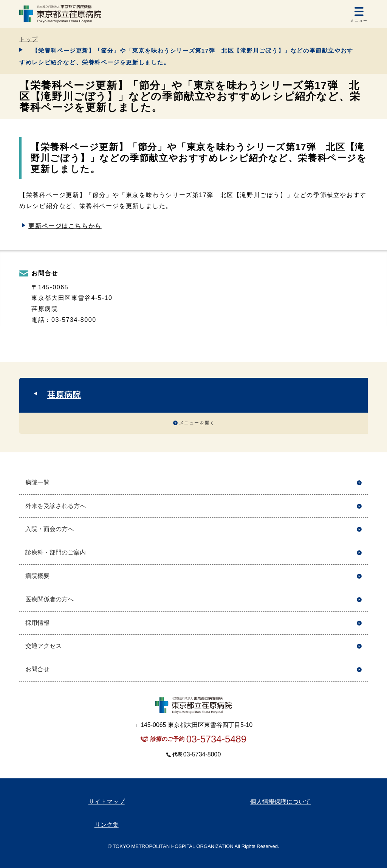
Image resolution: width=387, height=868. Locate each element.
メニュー (359, 21)
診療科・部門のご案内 (56, 552)
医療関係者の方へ (50, 599)
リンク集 (107, 825)
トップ (29, 39)
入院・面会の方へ (50, 529)
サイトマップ (107, 802)
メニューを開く (197, 423)
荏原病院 (64, 395)
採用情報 (37, 623)
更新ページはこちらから (65, 226)
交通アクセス (43, 646)
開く (359, 483)
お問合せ (37, 669)
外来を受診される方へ (56, 506)
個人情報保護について (280, 802)
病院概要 (37, 576)
